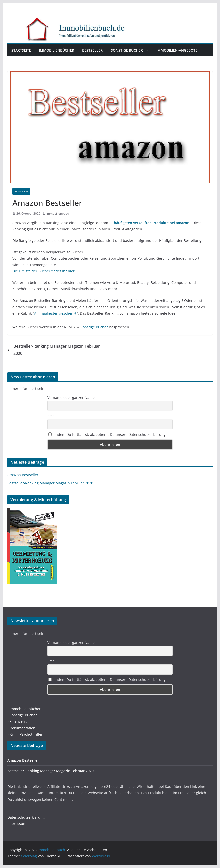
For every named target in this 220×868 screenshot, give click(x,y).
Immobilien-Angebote (177, 50)
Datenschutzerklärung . (27, 817)
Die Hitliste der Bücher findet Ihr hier (43, 271)
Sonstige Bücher (127, 50)
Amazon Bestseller (23, 475)
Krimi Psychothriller (26, 734)
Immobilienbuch (58, 214)
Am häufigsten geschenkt (55, 313)
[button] (146, 50)
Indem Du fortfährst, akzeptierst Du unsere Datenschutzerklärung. (107, 434)
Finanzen (17, 721)
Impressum (17, 823)
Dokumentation (22, 728)
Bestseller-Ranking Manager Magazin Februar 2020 (54, 350)
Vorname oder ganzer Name (71, 397)
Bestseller (92, 50)
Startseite (21, 50)
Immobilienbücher (57, 50)
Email (52, 416)
